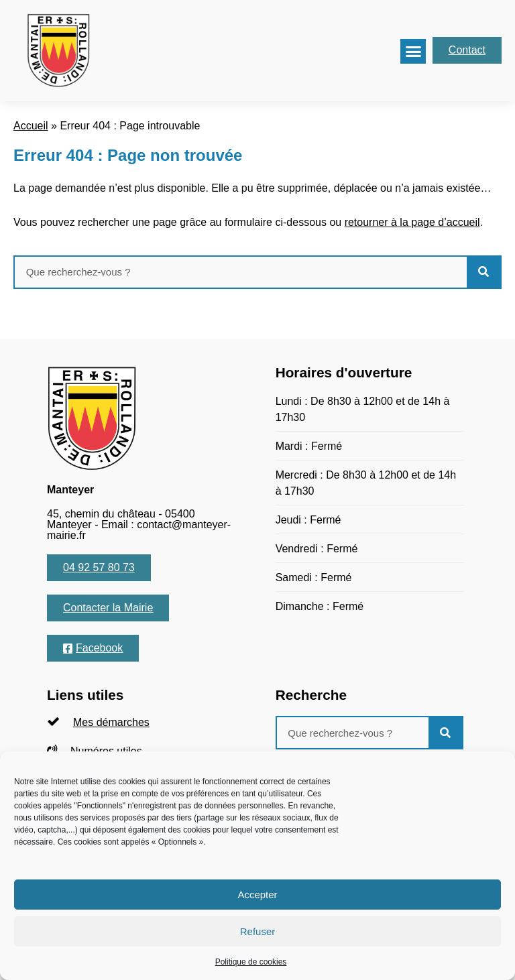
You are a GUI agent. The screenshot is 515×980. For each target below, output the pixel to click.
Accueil (31, 126)
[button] (413, 52)
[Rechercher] (483, 272)
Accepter (257, 895)
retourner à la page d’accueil (412, 222)
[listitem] (141, 722)
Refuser (258, 931)
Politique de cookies (251, 962)
